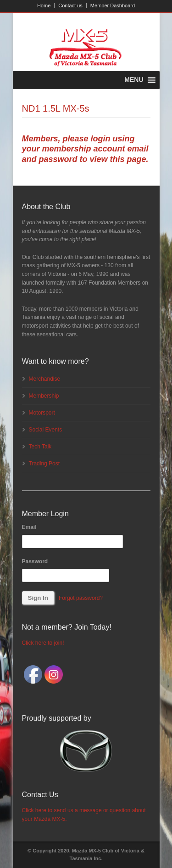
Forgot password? (81, 598)
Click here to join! (43, 643)
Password (35, 561)
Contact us (70, 6)
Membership (44, 396)
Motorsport (42, 413)
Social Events (46, 430)
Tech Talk (40, 447)
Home (44, 6)
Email (29, 527)
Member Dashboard (113, 6)
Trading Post (44, 464)
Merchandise (45, 379)
